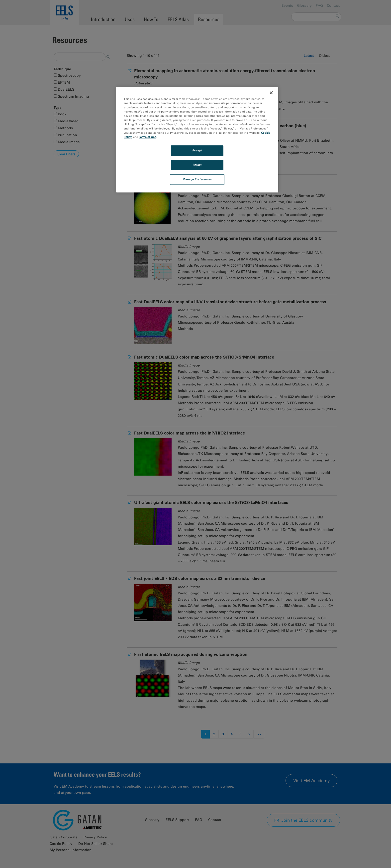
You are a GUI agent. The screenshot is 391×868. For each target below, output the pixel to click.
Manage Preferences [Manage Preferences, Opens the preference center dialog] (197, 179)
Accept (197, 150)
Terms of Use (147, 137)
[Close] (271, 93)
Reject (197, 165)
